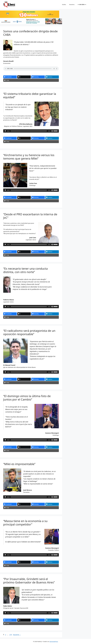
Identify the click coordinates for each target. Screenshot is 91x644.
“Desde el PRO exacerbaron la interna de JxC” (30, 216)
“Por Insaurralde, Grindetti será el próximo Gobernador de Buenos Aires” (29, 581)
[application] (31, 131)
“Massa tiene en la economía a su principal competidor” (25, 523)
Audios (64, 4)
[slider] (29, 131)
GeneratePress (54, 641)
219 (11, 635)
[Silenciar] (52, 131)
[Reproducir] (5, 131)
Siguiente (17, 635)
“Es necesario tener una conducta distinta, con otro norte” (25, 270)
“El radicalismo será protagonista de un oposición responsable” (29, 332)
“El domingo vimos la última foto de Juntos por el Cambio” (27, 398)
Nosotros (72, 4)
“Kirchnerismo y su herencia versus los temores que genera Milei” (29, 157)
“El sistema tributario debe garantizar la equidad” (30, 95)
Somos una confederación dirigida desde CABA (30, 33)
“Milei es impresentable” (19, 464)
